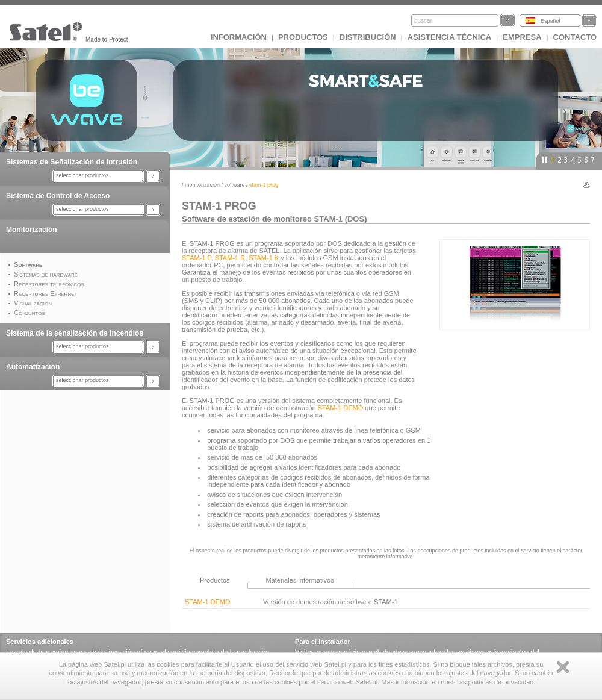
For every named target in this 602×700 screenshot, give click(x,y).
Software (235, 185)
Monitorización (32, 230)
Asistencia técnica (450, 37)
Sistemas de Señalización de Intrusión (72, 162)
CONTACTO (575, 37)
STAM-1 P (197, 258)
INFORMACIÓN (239, 37)
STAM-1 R (230, 258)
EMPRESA (522, 37)
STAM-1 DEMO (341, 408)
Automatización (33, 367)
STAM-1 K (264, 258)
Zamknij (563, 667)
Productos (303, 37)
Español (551, 21)
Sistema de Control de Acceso (58, 196)
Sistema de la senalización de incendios (75, 333)
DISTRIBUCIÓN (368, 37)
